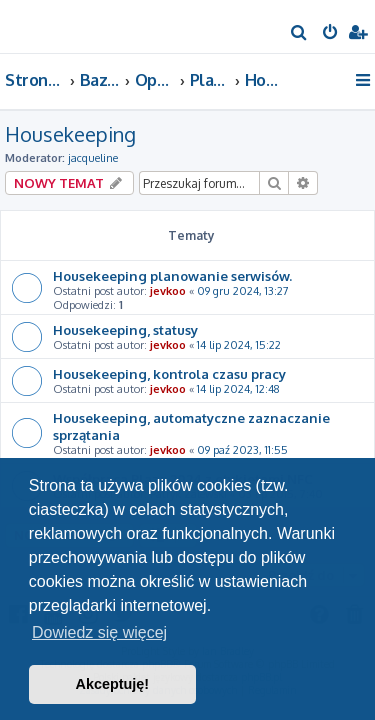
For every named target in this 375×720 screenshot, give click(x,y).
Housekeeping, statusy (125, 329)
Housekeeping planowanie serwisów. (172, 275)
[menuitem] (299, 34)
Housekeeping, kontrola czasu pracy (169, 373)
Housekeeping (70, 134)
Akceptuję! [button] (113, 684)
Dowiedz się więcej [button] (99, 632)
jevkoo (168, 291)
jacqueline (93, 158)
